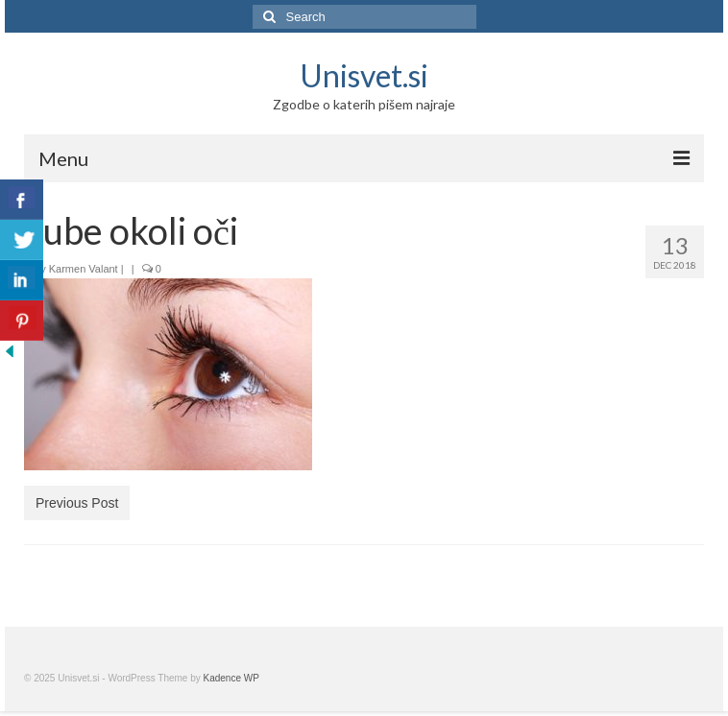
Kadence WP (231, 678)
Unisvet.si (364, 75)
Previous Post (77, 503)
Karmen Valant (84, 269)
